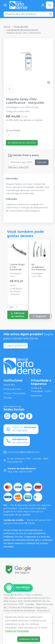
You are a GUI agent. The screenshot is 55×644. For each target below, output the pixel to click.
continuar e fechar (29, 639)
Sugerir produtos (16, 346)
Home (7, 27)
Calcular (42, 162)
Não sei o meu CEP (18, 167)
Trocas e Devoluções (15, 393)
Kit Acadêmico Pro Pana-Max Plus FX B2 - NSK (39, 267)
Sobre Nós (9, 385)
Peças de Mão (21, 27)
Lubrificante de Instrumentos (22, 30)
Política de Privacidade (17, 631)
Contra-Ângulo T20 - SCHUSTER (17, 267)
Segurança (36, 396)
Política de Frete (12, 389)
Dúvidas (8, 398)
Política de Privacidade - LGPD (41, 390)
